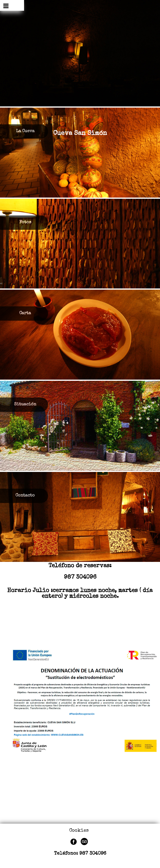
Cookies (79, 831)
